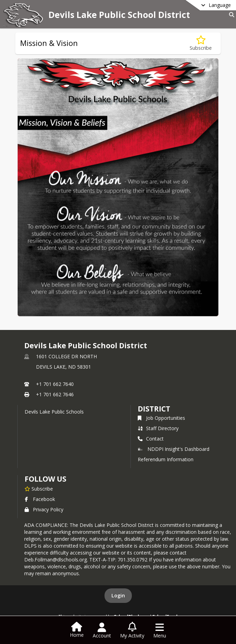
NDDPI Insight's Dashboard (174, 449)
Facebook (40, 499)
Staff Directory (158, 428)
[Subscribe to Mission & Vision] (201, 43)
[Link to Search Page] (230, 15)
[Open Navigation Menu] (160, 631)
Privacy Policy (44, 509)
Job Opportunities (161, 418)
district (154, 409)
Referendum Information (166, 459)
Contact (151, 439)
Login (118, 595)
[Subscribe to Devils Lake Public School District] (39, 489)
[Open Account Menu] (102, 631)
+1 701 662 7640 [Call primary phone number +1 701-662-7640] (55, 384)
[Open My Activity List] (132, 631)
